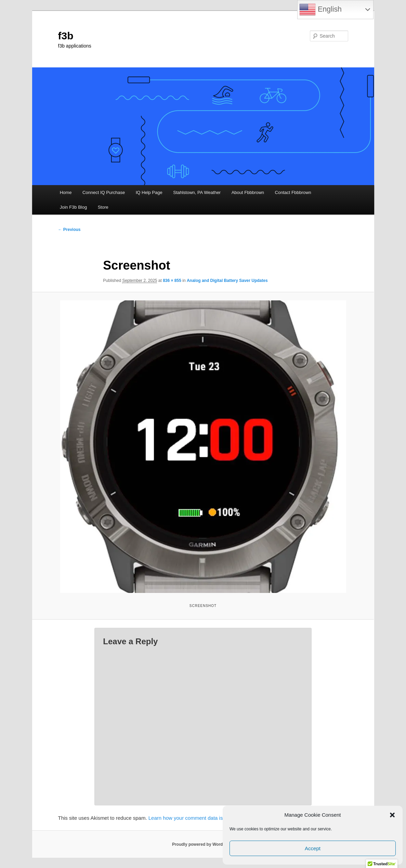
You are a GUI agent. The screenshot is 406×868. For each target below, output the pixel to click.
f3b (66, 36)
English (320, 10)
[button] (392, 815)
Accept (313, 848)
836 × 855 (172, 281)
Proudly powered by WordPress (203, 844)
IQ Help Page (149, 192)
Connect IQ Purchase (104, 192)
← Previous (69, 230)
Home (66, 192)
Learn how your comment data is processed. (199, 818)
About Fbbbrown (248, 192)
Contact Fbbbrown (293, 192)
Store (103, 207)
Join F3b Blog (74, 207)
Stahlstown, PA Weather (197, 192)
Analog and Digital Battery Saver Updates (227, 281)
